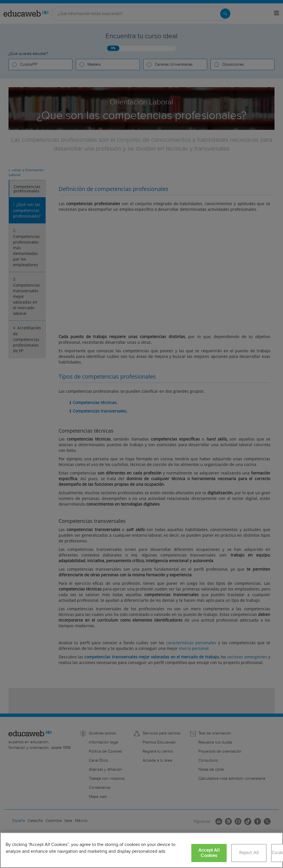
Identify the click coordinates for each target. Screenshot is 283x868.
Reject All (249, 853)
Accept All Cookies (209, 853)
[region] (141, 850)
